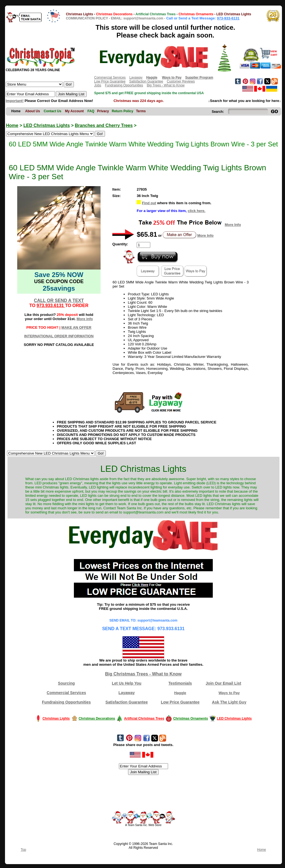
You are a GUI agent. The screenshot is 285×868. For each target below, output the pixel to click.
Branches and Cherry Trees (104, 125)
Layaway (136, 78)
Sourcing (67, 683)
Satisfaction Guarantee (146, 81)
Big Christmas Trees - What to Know (143, 674)
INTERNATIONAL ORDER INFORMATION (59, 336)
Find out (149, 203)
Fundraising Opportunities (124, 85)
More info (85, 319)
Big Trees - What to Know (166, 85)
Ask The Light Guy (229, 702)
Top (23, 850)
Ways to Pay (229, 693)
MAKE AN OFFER (76, 327)
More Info (233, 225)
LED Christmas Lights (47, 125)
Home (12, 125)
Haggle (180, 693)
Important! (15, 101)
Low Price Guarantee (110, 81)
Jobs (98, 85)
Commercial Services (110, 78)
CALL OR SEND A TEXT (59, 300)
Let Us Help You (127, 683)
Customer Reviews (181, 81)
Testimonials (180, 683)
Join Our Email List (224, 683)
